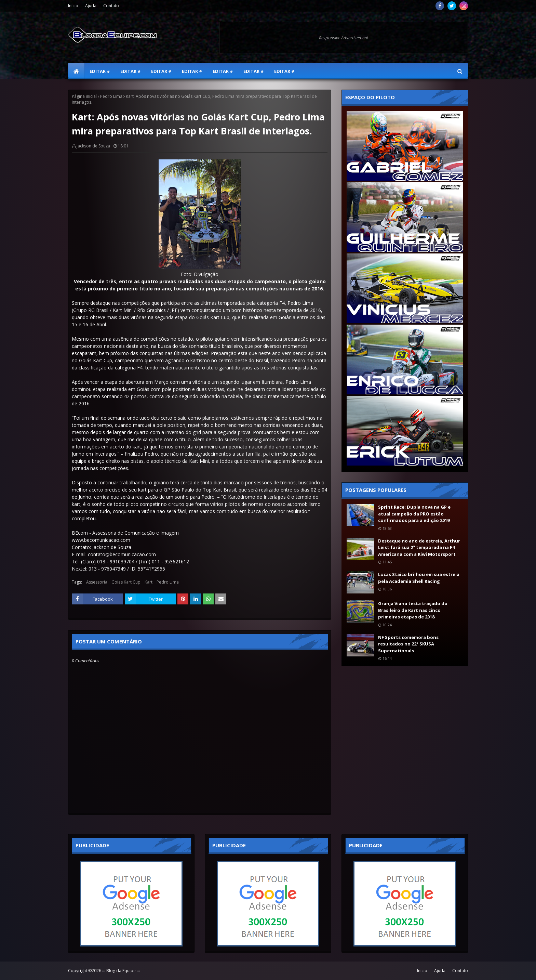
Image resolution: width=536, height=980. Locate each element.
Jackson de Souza (93, 146)
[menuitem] (76, 71)
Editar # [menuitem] (100, 71)
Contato (111, 6)
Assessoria (97, 582)
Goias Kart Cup (126, 582)
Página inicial (84, 96)
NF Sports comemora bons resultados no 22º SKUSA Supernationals (408, 644)
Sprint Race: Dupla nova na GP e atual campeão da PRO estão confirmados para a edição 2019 (414, 514)
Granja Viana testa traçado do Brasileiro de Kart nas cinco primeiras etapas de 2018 (413, 610)
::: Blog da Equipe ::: (121, 971)
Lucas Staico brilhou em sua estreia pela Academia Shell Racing (419, 578)
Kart (149, 582)
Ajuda (91, 6)
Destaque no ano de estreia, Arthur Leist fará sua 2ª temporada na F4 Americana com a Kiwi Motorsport (419, 547)
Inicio (73, 6)
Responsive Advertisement (344, 38)
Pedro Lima (111, 96)
